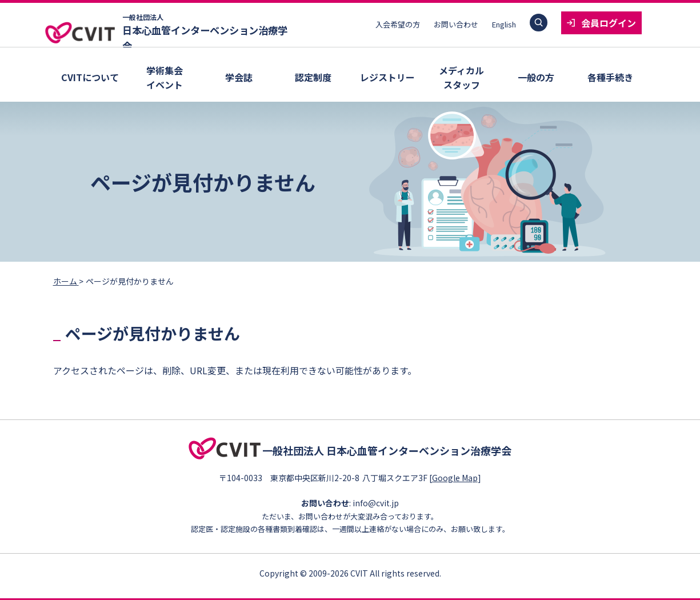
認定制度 (313, 77)
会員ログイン (609, 23)
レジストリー (387, 77)
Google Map (458, 476)
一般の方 (536, 77)
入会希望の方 (398, 24)
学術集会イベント (165, 77)
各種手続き (610, 77)
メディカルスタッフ (461, 77)
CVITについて (90, 77)
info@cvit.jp (376, 502)
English (504, 24)
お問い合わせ (456, 24)
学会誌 (239, 77)
